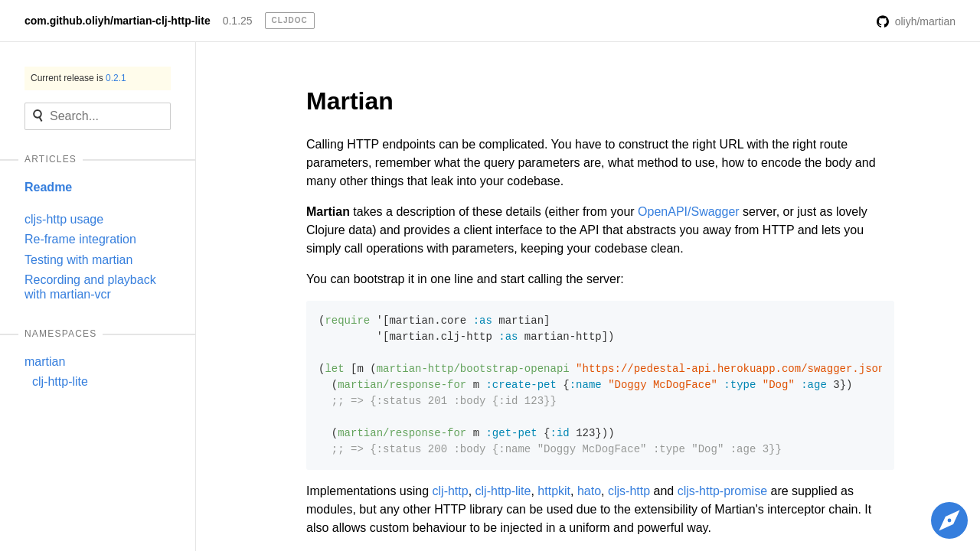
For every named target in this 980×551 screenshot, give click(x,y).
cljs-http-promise (722, 491)
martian (45, 362)
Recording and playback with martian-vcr (90, 287)
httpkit (554, 491)
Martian (350, 101)
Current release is (78, 78)
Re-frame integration (80, 239)
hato (589, 491)
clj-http (451, 491)
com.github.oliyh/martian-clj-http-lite (118, 21)
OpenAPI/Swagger (689, 212)
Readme (48, 187)
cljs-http (629, 491)
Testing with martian (78, 260)
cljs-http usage (64, 219)
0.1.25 (238, 21)
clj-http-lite (60, 381)
